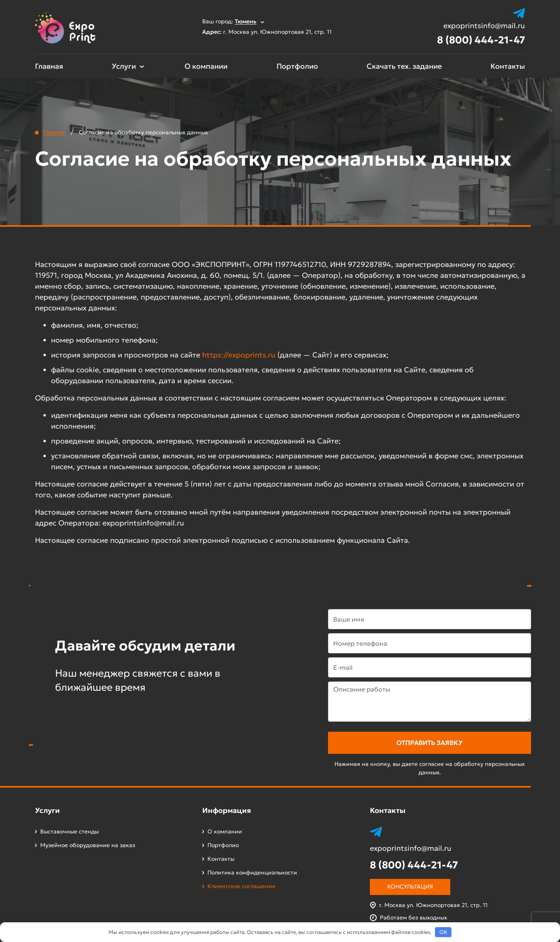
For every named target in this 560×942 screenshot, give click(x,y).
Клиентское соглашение (241, 886)
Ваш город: (233, 21)
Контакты (508, 66)
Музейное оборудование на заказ (88, 845)
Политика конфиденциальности (252, 872)
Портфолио (297, 66)
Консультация (410, 887)
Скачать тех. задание (404, 66)
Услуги (124, 66)
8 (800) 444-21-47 (481, 40)
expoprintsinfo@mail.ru (484, 26)
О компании (206, 66)
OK (443, 932)
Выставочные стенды (70, 831)
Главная (49, 66)
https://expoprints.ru (239, 355)
